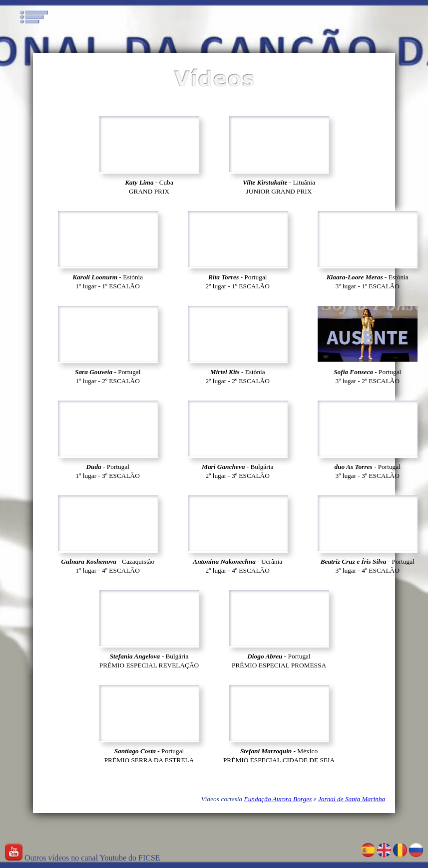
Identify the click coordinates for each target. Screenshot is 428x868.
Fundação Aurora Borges (278, 799)
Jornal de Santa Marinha (352, 799)
